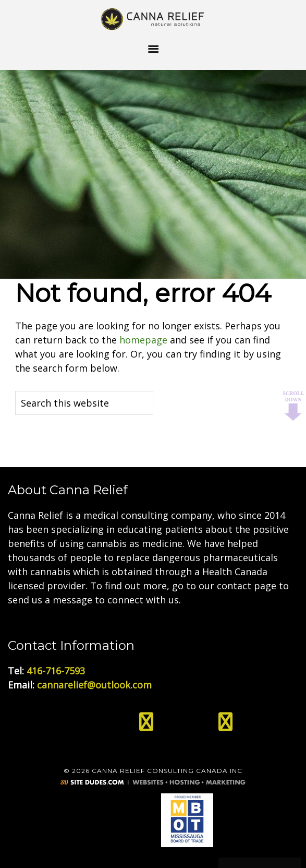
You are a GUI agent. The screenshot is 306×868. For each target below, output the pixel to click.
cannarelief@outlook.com (94, 685)
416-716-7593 (56, 671)
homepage (143, 340)
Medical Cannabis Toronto (153, 18)
